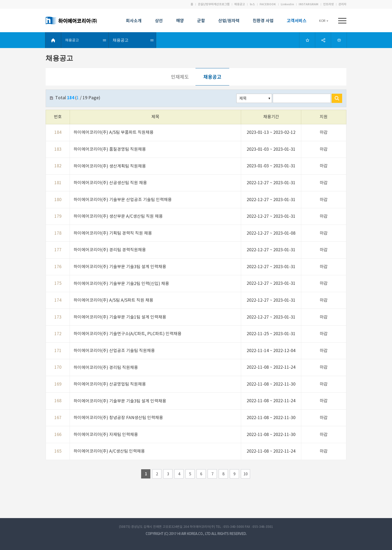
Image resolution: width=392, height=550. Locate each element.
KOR (324, 21)
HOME (54, 40)
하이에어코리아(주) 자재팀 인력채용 (106, 435)
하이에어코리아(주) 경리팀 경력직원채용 (110, 250)
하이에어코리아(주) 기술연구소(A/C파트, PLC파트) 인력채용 (128, 334)
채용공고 (240, 4)
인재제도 (180, 77)
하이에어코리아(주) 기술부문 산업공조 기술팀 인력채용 (123, 200)
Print (338, 40)
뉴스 (252, 4)
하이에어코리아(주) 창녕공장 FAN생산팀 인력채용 (118, 418)
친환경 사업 (263, 21)
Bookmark (307, 40)
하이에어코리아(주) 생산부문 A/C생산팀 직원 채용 (118, 216)
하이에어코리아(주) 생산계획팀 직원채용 (110, 166)
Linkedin (287, 4)
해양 (180, 21)
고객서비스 (297, 21)
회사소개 (134, 21)
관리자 (342, 4)
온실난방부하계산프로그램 (214, 4)
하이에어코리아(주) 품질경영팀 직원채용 (110, 149)
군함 (201, 21)
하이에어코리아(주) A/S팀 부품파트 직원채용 (114, 132)
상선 (159, 21)
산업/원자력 (229, 21)
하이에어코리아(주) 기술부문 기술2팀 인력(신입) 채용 (121, 284)
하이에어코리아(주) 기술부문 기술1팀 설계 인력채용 (120, 317)
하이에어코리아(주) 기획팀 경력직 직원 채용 (113, 233)
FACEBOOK (268, 4)
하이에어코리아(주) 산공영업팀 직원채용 (110, 384)
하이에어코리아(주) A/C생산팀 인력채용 (109, 451)
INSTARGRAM (309, 4)
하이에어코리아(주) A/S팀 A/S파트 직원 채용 (113, 300)
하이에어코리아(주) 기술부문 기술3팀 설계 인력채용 (120, 267)
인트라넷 (328, 4)
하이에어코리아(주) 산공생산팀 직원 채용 (110, 183)
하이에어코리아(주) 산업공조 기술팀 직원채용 (114, 351)
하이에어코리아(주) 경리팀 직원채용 (106, 368)
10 (246, 474)
